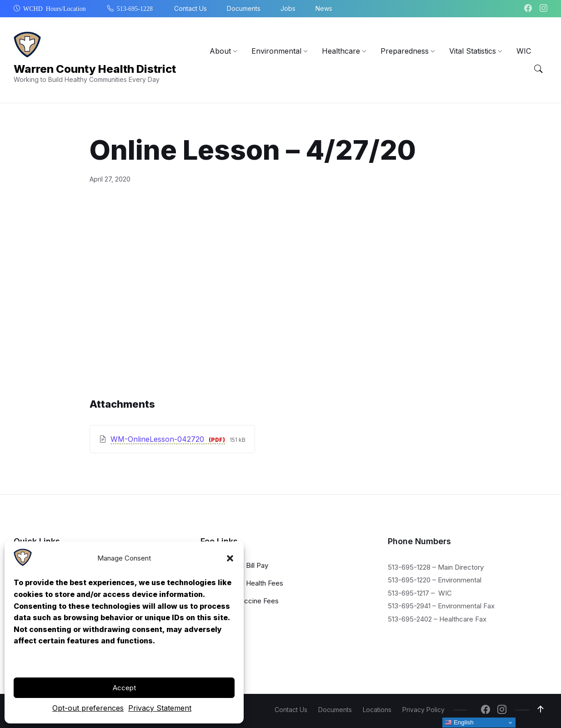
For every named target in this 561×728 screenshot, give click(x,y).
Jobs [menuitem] (288, 8)
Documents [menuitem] (244, 8)
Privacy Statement (160, 708)
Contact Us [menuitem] (190, 8)
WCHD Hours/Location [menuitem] (55, 8)
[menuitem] (220, 51)
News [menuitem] (324, 8)
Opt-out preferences (88, 708)
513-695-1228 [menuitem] (135, 8)
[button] (230, 558)
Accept (124, 688)
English (459, 723)
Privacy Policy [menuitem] (423, 710)
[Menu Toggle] (538, 69)
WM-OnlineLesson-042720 (158, 439)
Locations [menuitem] (377, 710)
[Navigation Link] (23, 564)
